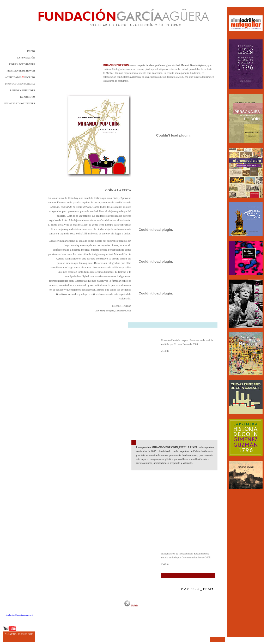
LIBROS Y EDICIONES (23, 90)
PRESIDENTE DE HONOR (21, 71)
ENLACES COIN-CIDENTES (20, 103)
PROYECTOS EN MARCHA (20, 84)
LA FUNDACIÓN (26, 58)
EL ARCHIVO (28, 97)
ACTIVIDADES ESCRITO (20, 77)
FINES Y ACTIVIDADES (22, 64)
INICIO (31, 51)
